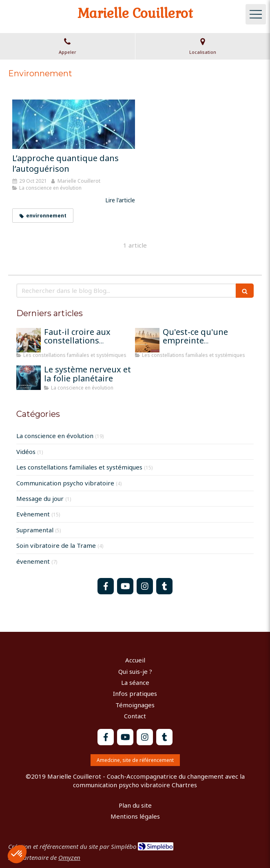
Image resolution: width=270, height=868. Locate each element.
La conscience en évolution (55, 436)
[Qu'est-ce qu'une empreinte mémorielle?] (147, 340)
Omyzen (69, 857)
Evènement (33, 514)
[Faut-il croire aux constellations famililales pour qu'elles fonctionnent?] (29, 340)
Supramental (35, 530)
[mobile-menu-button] (256, 14)
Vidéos (26, 452)
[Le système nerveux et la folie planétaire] (29, 378)
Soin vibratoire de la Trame (56, 545)
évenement (33, 561)
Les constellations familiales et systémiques (79, 467)
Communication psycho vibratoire (65, 483)
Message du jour (40, 498)
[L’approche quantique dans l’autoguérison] (74, 124)
